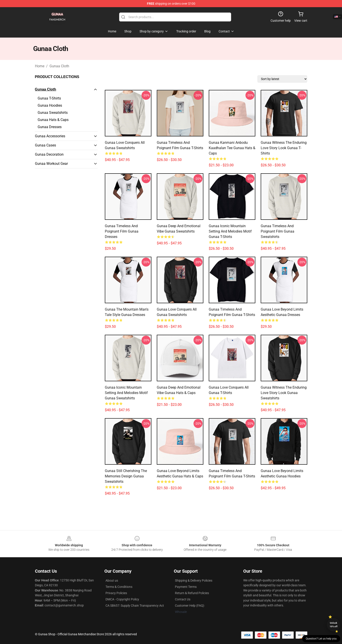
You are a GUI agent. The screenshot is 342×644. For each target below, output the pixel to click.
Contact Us (183, 599)
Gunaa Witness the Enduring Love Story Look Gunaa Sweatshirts (284, 393)
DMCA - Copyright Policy (122, 599)
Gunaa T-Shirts (49, 98)
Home (40, 66)
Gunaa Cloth (59, 66)
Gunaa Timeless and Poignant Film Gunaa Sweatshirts (277, 231)
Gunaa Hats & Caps (53, 120)
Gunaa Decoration (49, 154)
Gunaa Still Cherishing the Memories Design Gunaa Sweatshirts (126, 476)
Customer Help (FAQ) (190, 606)
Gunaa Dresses (50, 127)
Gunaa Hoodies (50, 105)
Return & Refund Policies (192, 593)
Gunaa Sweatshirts (53, 113)
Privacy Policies (116, 593)
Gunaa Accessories (50, 136)
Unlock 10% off (334, 625)
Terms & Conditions (119, 587)
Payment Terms (186, 587)
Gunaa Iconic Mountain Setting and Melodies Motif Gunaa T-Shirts (230, 231)
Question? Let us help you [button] (321, 639)
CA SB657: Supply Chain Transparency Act (135, 606)
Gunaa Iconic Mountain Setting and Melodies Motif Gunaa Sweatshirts (126, 393)
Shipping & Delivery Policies (194, 580)
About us (112, 580)
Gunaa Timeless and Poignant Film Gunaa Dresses (122, 231)
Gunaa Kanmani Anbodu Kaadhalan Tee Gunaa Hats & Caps (232, 148)
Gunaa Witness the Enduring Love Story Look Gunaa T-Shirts (284, 148)
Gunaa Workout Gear (51, 164)
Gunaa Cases (45, 145)
